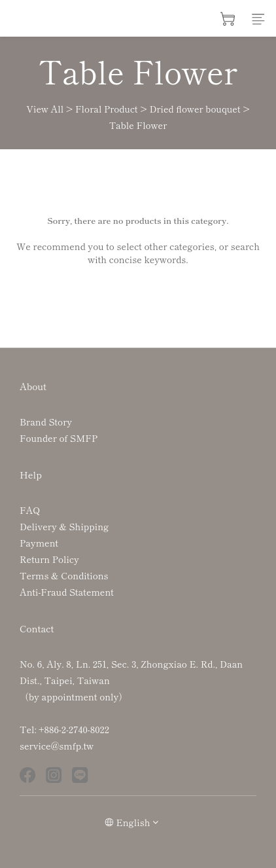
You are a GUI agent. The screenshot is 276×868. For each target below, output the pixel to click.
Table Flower (138, 125)
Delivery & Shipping (64, 526)
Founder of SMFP (59, 438)
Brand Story (46, 422)
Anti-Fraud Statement (67, 592)
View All (45, 109)
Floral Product (107, 109)
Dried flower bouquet (195, 109)
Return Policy (49, 559)
